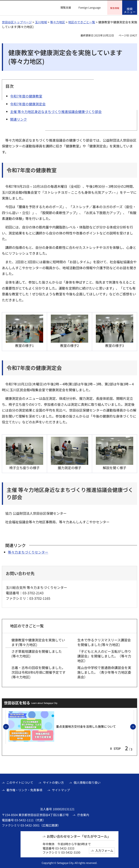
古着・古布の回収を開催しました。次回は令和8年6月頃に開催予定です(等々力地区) (38, 672)
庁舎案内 (83, 814)
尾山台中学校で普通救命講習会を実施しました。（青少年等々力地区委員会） (104, 672)
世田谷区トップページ (17, 21)
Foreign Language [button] (90, 7)
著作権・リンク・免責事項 (24, 790)
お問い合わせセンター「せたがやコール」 (79, 836)
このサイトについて (20, 782)
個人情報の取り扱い (87, 782)
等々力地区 (58, 21)
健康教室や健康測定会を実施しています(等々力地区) (38, 642)
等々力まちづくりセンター (28, 552)
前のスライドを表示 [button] (9, 727)
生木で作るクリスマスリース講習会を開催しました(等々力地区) (104, 642)
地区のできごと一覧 (82, 21)
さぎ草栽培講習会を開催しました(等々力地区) (37, 653)
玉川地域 (41, 21)
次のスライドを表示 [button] (136, 727)
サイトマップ (61, 790)
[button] (64, 8)
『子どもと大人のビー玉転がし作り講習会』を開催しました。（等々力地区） (104, 655)
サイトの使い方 (53, 782)
